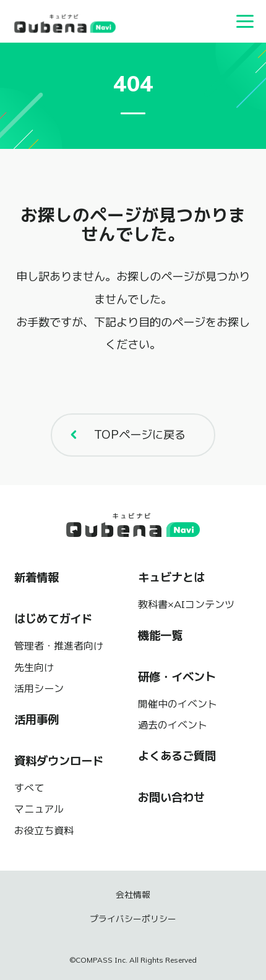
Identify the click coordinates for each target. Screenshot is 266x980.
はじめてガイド (53, 619)
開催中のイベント (178, 704)
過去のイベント (173, 725)
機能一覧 (160, 636)
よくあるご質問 (177, 756)
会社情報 (133, 895)
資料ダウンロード (59, 761)
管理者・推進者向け (59, 646)
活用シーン (39, 688)
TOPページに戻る (124, 434)
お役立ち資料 (44, 830)
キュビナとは (171, 577)
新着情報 (36, 577)
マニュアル (39, 809)
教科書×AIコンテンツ (186, 604)
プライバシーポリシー (133, 919)
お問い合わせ (171, 797)
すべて (29, 788)
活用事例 (36, 720)
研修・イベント (177, 677)
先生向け (34, 667)
